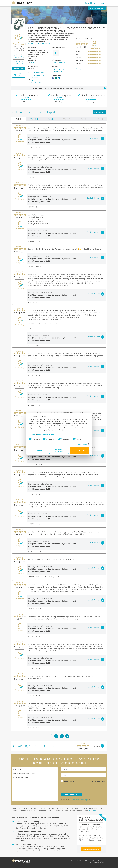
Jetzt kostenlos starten (91, 849)
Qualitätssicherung (87, 861)
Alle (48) (18, 119)
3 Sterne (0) (67, 119)
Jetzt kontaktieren (97, 8)
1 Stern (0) (100, 119)
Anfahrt (33, 62)
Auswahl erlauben (59, 450)
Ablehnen (38, 450)
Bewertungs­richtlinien (76, 861)
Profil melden (93, 810)
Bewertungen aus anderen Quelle (19, 57)
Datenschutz (96, 861)
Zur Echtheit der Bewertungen (19, 62)
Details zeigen (82, 444)
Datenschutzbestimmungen (46, 434)
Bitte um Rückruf (69, 781)
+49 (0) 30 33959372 (37, 73)
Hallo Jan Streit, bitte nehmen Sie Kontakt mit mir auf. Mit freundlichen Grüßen (35, 784)
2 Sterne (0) (83, 119)
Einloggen (102, 3)
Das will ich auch (90, 3)
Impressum (32, 434)
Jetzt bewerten (19, 69)
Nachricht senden (71, 795)
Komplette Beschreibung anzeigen (39, 44)
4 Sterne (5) (50, 119)
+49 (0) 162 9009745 (37, 75)
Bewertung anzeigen (82, 69)
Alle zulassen (80, 450)
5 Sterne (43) (34, 119)
